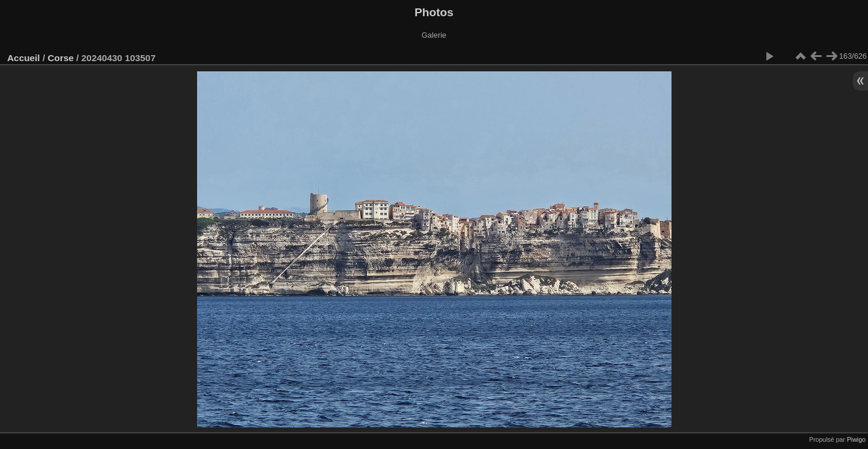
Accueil (24, 58)
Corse (61, 58)
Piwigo (856, 439)
